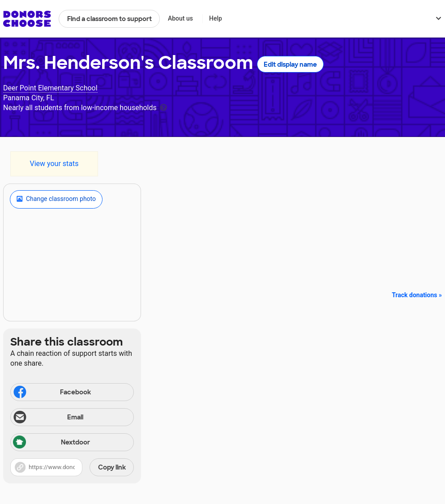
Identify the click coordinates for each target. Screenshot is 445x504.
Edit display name (290, 64)
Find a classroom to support (109, 19)
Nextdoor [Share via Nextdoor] (51, 443)
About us (180, 18)
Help (216, 18)
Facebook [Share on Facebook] (51, 393)
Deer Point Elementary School (50, 88)
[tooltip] (163, 107)
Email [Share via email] (48, 418)
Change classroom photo (56, 199)
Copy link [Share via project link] (112, 467)
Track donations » (417, 295)
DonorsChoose (27, 19)
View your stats (54, 164)
